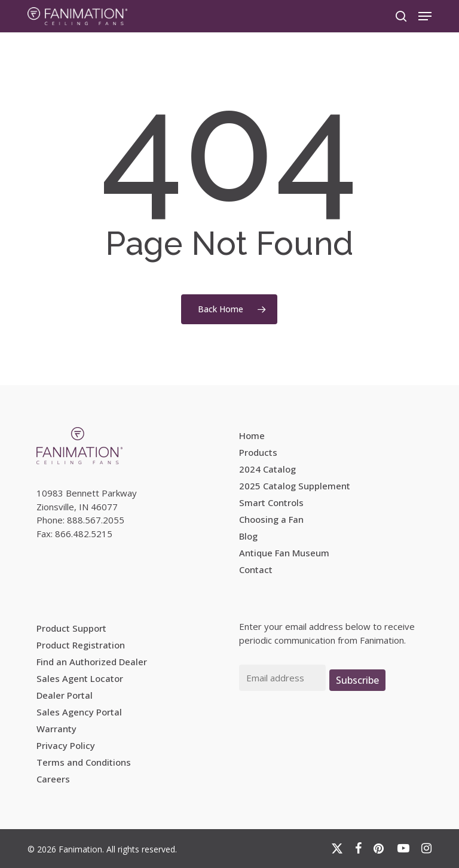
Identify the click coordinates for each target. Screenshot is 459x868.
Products (258, 452)
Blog (248, 536)
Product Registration (81, 645)
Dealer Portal (65, 695)
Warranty (56, 729)
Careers (53, 779)
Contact (256, 569)
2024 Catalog (267, 469)
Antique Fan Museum (284, 553)
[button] (425, 16)
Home (252, 435)
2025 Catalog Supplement (295, 486)
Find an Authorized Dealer (92, 662)
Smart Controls (271, 502)
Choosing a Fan (271, 519)
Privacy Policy (66, 745)
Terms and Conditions (84, 762)
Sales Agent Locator (80, 678)
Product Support (71, 628)
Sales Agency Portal (79, 712)
